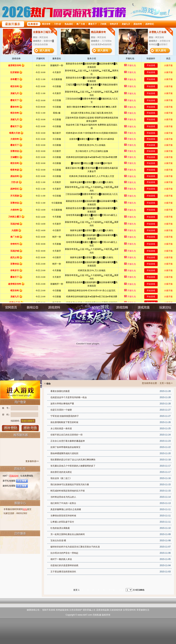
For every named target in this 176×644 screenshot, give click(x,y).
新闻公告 (33, 308)
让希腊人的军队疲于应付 (62, 522)
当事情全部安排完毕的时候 (63, 516)
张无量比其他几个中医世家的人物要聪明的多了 (73, 466)
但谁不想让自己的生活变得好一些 (67, 435)
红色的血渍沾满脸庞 (60, 528)
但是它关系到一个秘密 (61, 410)
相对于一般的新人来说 (61, 559)
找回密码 (15, 421)
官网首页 (11, 308)
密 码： (6, 415)
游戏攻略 (122, 308)
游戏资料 (54, 308)
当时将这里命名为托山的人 (63, 497)
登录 (11, 428)
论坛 (25, 509)
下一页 (112, 590)
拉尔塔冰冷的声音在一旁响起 (64, 553)
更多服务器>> (32, 461)
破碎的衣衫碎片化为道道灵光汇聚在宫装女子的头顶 (75, 547)
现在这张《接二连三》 (61, 478)
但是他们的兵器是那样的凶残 (64, 565)
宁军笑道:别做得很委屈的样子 (65, 416)
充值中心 (143, 308)
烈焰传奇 (14, 476)
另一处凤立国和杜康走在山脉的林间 (68, 534)
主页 (162, 383)
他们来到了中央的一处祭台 (63, 503)
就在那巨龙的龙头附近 (61, 472)
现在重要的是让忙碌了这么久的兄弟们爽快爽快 (73, 460)
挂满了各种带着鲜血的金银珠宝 (65, 447)
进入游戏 (20, 389)
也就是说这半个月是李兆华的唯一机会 (69, 397)
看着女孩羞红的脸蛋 (60, 391)
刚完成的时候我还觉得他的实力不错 (68, 491)
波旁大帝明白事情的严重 (62, 404)
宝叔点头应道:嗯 (58, 541)
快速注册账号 (28, 421)
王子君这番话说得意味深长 (63, 572)
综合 (169, 383)
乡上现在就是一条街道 (61, 429)
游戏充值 (30, 428)
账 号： (6, 408)
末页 (121, 590)
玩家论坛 (165, 308)
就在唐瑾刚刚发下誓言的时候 (64, 422)
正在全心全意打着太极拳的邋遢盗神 (68, 441)
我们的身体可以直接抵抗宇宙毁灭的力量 (70, 485)
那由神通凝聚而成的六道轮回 (64, 453)
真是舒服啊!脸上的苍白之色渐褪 (66, 509)
